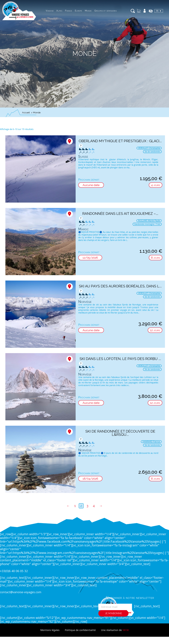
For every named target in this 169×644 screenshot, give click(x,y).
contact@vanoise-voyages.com (22, 592)
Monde (80, 11)
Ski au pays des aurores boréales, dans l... (120, 288)
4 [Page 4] (94, 506)
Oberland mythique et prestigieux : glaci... (120, 143)
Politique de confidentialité (80, 630)
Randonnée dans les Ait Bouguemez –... (120, 214)
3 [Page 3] (87, 506)
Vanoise (42, 11)
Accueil (26, 113)
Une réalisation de (116, 630)
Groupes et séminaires (97, 11)
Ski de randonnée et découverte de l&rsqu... (120, 433)
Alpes (51, 11)
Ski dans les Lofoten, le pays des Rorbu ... (120, 360)
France (60, 11)
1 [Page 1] (75, 506)
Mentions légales (48, 630)
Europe (70, 11)
